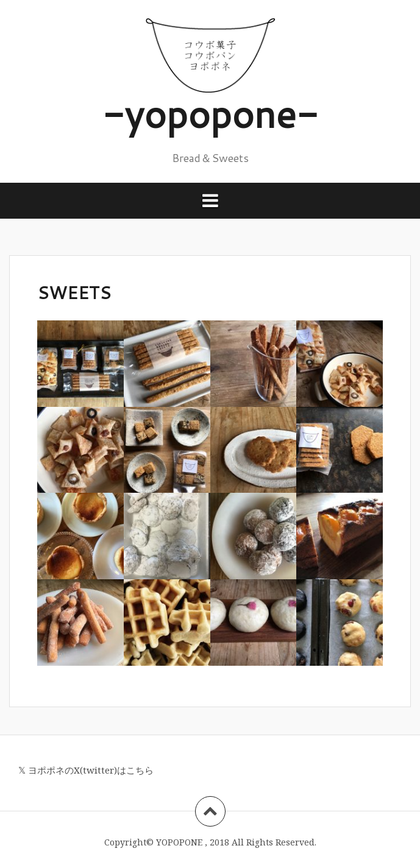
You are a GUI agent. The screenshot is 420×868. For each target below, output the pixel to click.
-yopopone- (210, 113)
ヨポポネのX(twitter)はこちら (91, 770)
